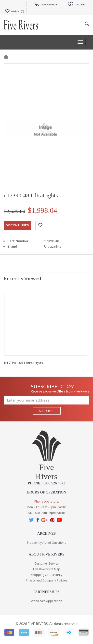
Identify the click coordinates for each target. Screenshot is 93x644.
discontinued (17, 225)
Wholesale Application (46, 601)
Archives (46, 533)
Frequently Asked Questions (46, 543)
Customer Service (46, 563)
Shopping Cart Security (47, 575)
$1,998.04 (42, 210)
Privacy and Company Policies (46, 580)
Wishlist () (15, 11)
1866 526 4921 (46, 4)
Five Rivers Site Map (47, 569)
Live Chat (76, 4)
